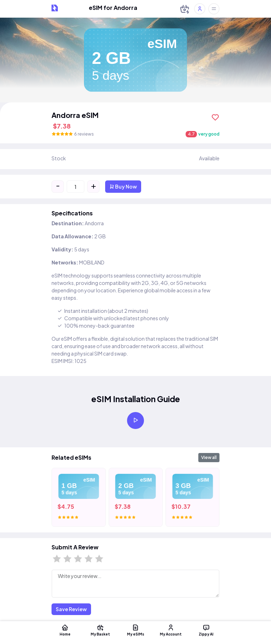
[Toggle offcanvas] (214, 9)
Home (65, 630)
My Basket (100, 630)
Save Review (71, 609)
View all (209, 457)
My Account (171, 630)
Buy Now (123, 186)
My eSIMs (135, 630)
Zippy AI (206, 630)
